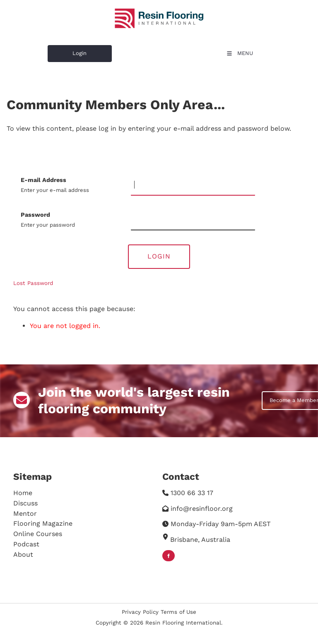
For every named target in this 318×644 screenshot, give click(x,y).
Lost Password (33, 283)
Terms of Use (178, 612)
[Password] (193, 220)
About (23, 554)
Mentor (25, 514)
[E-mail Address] (193, 185)
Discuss (25, 503)
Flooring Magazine (43, 523)
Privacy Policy (140, 612)
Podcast (26, 544)
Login (55, 50)
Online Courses (38, 534)
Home (23, 493)
